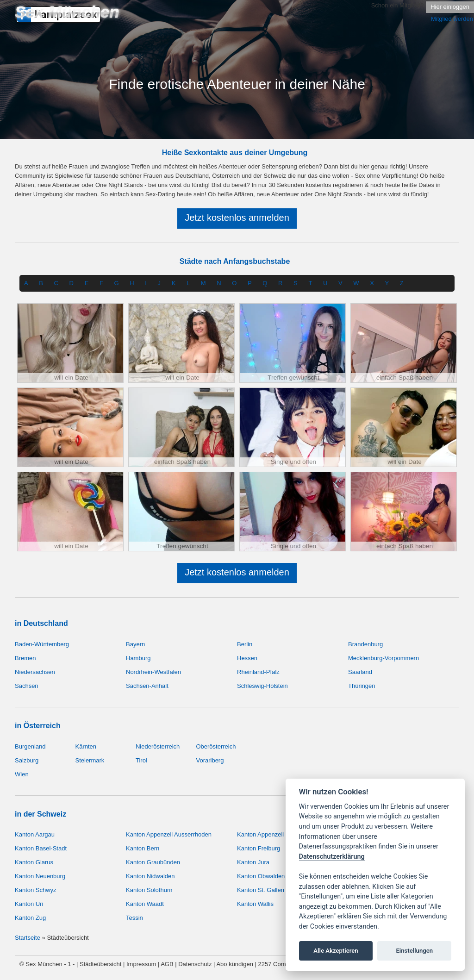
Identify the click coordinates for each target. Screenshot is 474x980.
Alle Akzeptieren (336, 951)
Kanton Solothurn (149, 890)
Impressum (141, 964)
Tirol (141, 760)
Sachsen (27, 686)
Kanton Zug (30, 918)
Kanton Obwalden (261, 876)
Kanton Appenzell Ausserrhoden (169, 834)
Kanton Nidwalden (150, 876)
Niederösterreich (158, 746)
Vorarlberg (210, 760)
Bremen (25, 658)
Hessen (247, 658)
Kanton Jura (253, 862)
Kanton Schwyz (36, 890)
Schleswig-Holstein (262, 686)
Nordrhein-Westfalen (153, 672)
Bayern (135, 644)
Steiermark (90, 760)
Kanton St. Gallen (261, 890)
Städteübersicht (100, 964)
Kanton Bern (143, 848)
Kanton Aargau (35, 834)
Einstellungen (414, 951)
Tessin (134, 918)
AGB (167, 964)
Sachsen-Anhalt (147, 686)
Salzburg (27, 760)
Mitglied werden (452, 19)
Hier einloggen (450, 7)
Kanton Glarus (34, 862)
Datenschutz (195, 964)
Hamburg (138, 658)
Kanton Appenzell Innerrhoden (278, 834)
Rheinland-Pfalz (258, 672)
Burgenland (30, 746)
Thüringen (362, 686)
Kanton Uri (29, 904)
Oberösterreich (216, 746)
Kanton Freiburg (259, 848)
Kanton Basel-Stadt (41, 848)
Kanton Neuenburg (40, 876)
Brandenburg (365, 644)
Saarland (360, 672)
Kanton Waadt (145, 904)
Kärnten (86, 746)
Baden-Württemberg (42, 644)
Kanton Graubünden (153, 862)
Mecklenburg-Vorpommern (384, 658)
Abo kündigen (235, 964)
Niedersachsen (35, 672)
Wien (22, 774)
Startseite (28, 938)
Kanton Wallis (255, 904)
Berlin (245, 644)
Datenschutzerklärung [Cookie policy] (332, 857)
